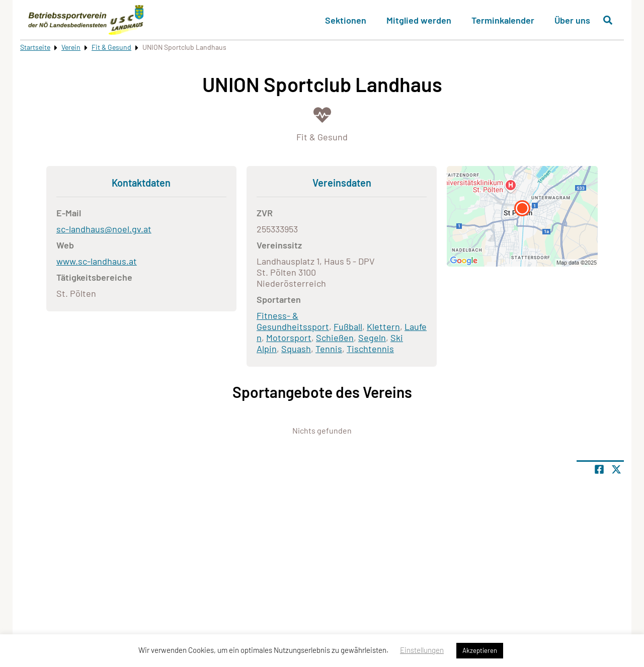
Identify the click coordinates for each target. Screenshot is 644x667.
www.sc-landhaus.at (97, 261)
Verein (71, 47)
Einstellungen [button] (422, 650)
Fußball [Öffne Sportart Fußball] (348, 326)
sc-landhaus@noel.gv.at (104, 229)
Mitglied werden (419, 20)
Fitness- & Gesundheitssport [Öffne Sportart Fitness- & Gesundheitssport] (293, 321)
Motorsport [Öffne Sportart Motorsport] (289, 338)
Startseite (35, 47)
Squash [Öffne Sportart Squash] (296, 349)
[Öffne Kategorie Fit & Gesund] (322, 123)
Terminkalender (503, 20)
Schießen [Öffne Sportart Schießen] (335, 338)
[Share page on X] (616, 469)
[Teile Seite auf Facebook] (599, 469)
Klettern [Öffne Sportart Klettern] (383, 326)
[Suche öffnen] (608, 20)
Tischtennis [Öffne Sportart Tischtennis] (370, 349)
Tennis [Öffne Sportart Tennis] (329, 349)
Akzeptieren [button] (480, 650)
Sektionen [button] (346, 20)
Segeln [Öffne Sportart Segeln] (372, 338)
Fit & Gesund (111, 47)
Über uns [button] (572, 20)
